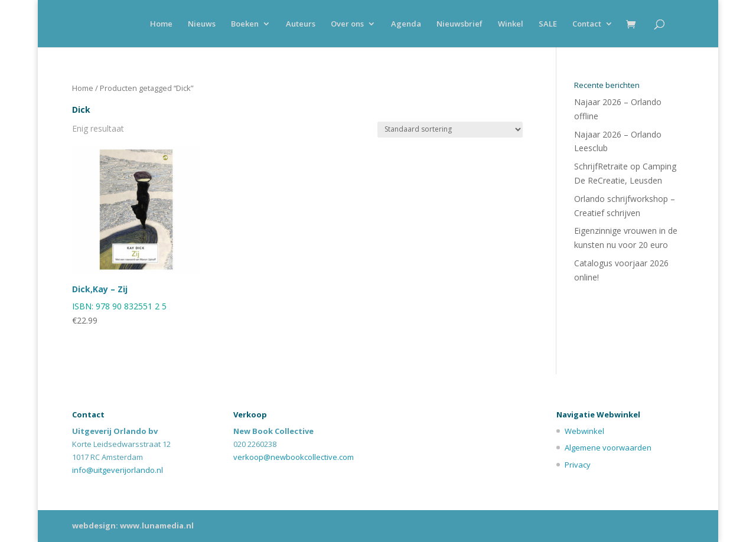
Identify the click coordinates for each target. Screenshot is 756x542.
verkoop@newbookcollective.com (294, 457)
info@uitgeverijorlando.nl (118, 470)
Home (161, 24)
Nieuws (202, 24)
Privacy (578, 465)
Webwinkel (584, 431)
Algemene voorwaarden (608, 448)
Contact (587, 24)
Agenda (406, 24)
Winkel (511, 24)
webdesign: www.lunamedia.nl (133, 525)
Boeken (245, 24)
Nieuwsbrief (460, 24)
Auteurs (301, 24)
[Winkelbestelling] (450, 130)
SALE (548, 24)
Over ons (347, 24)
